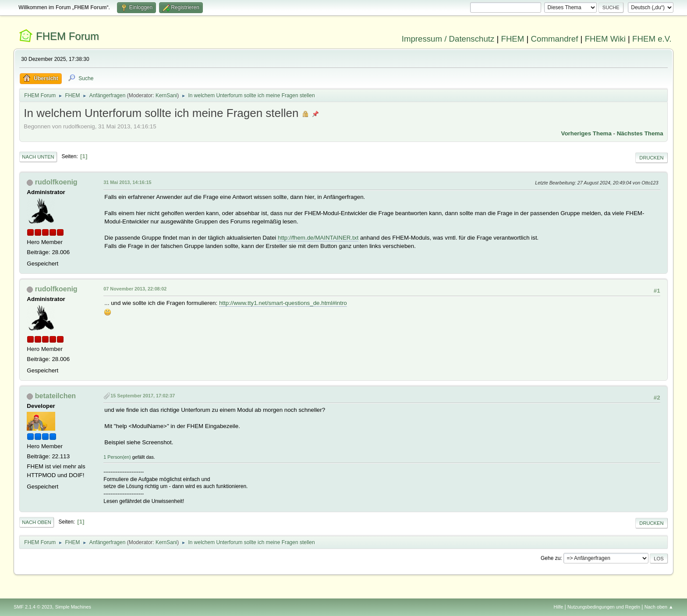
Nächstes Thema (640, 133)
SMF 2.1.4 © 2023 (33, 607)
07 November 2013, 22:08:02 (135, 289)
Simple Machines (73, 607)
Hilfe (559, 607)
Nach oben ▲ (659, 607)
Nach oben (37, 522)
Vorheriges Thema (586, 133)
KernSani (166, 96)
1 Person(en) (117, 457)
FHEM (512, 39)
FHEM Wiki (605, 39)
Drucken (651, 158)
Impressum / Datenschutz (448, 39)
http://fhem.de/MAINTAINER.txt (318, 238)
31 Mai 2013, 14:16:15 (127, 182)
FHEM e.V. (652, 39)
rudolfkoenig (56, 182)
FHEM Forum (67, 36)
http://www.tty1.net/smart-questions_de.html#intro (283, 303)
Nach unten (38, 157)
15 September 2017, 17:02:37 (143, 396)
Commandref (555, 39)
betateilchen (55, 396)
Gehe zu (551, 558)
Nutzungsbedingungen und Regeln (604, 607)
